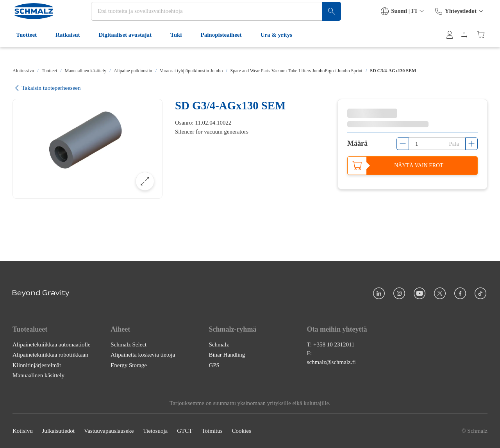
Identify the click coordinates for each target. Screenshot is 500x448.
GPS (214, 365)
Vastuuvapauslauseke (109, 431)
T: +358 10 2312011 (331, 344)
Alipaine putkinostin (133, 71)
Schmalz (219, 344)
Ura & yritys (279, 50)
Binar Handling (227, 355)
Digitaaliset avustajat (128, 50)
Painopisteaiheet (224, 50)
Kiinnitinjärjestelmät (37, 365)
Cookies (242, 431)
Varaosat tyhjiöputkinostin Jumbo (191, 71)
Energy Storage (129, 365)
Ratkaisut (71, 50)
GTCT (185, 431)
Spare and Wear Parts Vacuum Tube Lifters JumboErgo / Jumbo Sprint (296, 71)
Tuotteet (29, 50)
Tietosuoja (155, 431)
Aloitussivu (23, 71)
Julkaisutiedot (58, 431)
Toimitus (212, 431)
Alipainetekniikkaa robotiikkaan (50, 355)
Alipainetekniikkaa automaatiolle (52, 344)
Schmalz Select (129, 344)
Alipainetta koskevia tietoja (143, 355)
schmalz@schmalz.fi (331, 362)
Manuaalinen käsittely (86, 71)
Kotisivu (23, 431)
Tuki (179, 50)
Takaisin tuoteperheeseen (46, 88)
